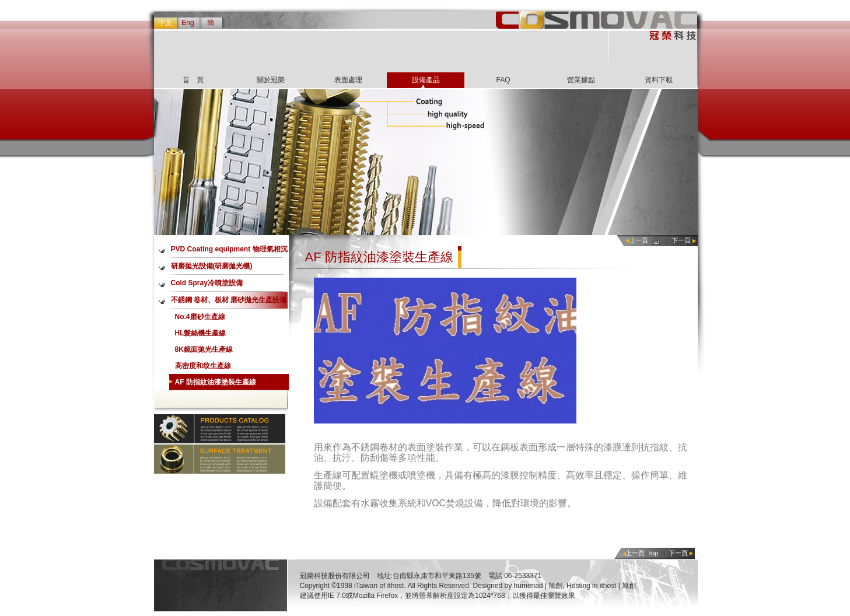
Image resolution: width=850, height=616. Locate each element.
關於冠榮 (271, 80)
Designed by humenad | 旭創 (518, 586)
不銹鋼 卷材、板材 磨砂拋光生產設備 (229, 300)
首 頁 (193, 80)
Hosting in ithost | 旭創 (601, 586)
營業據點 (581, 80)
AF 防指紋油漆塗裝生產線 (216, 382)
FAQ (503, 80)
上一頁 (639, 240)
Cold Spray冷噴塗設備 (207, 283)
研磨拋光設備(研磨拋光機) (212, 266)
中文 (165, 23)
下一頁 (681, 240)
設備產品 (426, 80)
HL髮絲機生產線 (201, 333)
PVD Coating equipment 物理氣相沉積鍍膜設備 (229, 251)
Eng (188, 23)
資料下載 (659, 80)
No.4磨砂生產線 (200, 317)
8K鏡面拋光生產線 (204, 349)
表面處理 (348, 80)
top (654, 553)
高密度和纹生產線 (203, 366)
